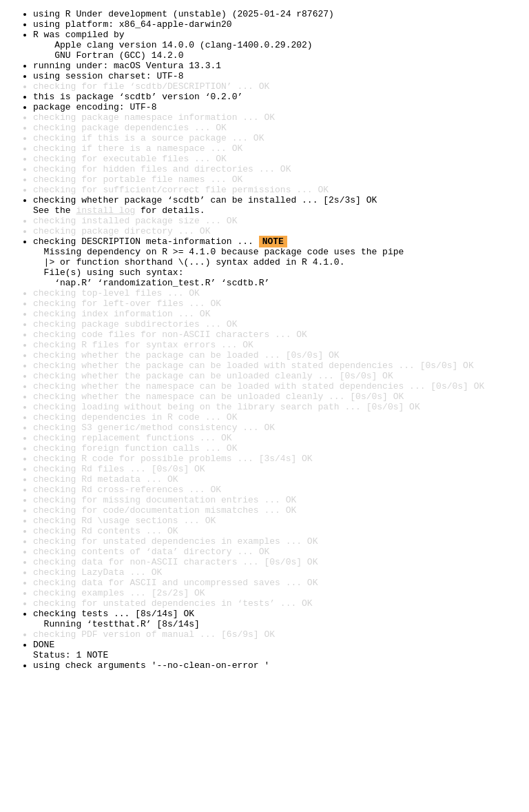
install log (105, 251)
